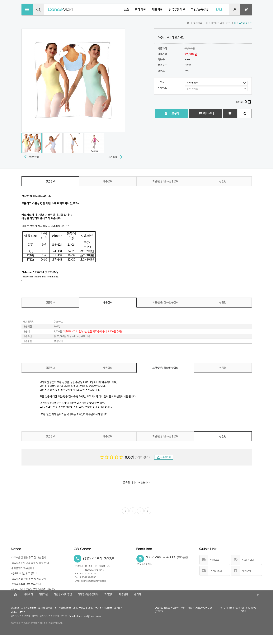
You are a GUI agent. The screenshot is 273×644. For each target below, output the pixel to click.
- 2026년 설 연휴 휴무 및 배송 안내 (29, 557)
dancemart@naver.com (94, 581)
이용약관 (43, 604)
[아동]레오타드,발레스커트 (218, 23)
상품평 (223, 181)
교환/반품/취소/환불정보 (165, 181)
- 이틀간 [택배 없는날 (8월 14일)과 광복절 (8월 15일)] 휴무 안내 (34, 589)
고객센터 (109, 604)
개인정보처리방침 (63, 604)
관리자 (138, 604)
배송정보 (108, 181)
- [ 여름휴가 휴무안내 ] (22, 568)
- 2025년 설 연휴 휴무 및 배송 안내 (29, 579)
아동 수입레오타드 (243, 23)
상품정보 (50, 181)
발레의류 (198, 23)
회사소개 (28, 604)
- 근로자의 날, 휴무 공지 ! (24, 573)
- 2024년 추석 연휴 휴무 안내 (26, 584)
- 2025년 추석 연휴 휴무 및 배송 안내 (30, 563)
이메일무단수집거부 (88, 604)
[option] (73, 80)
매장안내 (124, 604)
